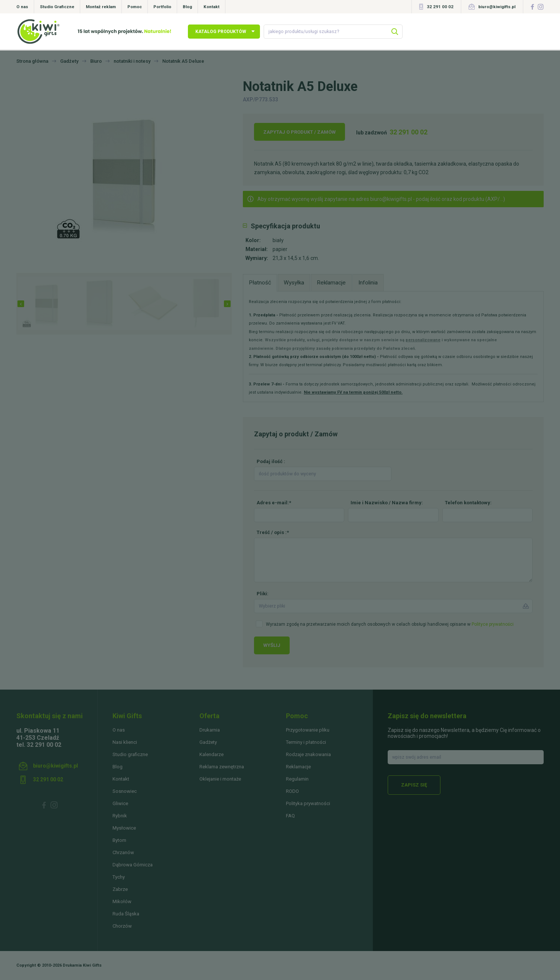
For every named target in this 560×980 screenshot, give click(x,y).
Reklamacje (298, 767)
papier (280, 249)
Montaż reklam (101, 7)
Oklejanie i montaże (220, 779)
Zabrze (120, 889)
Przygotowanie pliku (308, 730)
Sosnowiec (125, 791)
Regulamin (297, 779)
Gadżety (208, 742)
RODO (292, 791)
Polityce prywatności (493, 624)
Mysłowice (124, 828)
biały (278, 240)
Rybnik (120, 816)
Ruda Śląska (126, 914)
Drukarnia (210, 730)
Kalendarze (211, 754)
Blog (187, 7)
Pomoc (135, 7)
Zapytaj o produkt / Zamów (299, 132)
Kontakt (211, 7)
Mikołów (122, 901)
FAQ (290, 816)
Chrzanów (123, 852)
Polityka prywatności (308, 803)
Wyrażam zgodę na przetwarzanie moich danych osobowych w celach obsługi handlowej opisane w (390, 624)
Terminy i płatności (306, 742)
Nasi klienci (125, 742)
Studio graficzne (130, 754)
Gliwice (120, 803)
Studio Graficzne (57, 7)
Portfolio (162, 7)
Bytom (119, 840)
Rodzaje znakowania (308, 754)
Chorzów (122, 926)
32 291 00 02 (440, 7)
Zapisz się (414, 785)
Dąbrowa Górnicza (133, 865)
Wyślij (272, 645)
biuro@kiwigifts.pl (497, 7)
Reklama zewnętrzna (222, 767)
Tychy (119, 877)
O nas (22, 7)
